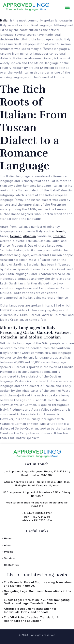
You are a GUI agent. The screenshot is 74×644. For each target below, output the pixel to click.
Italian (5, 21)
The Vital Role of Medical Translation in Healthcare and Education (32, 619)
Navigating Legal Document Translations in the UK (38, 593)
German (16, 236)
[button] (67, 7)
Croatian (59, 236)
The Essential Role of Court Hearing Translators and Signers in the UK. (38, 584)
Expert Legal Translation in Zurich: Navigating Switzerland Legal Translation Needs (37, 602)
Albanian (30, 236)
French (60, 232)
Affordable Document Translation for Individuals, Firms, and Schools (30, 610)
